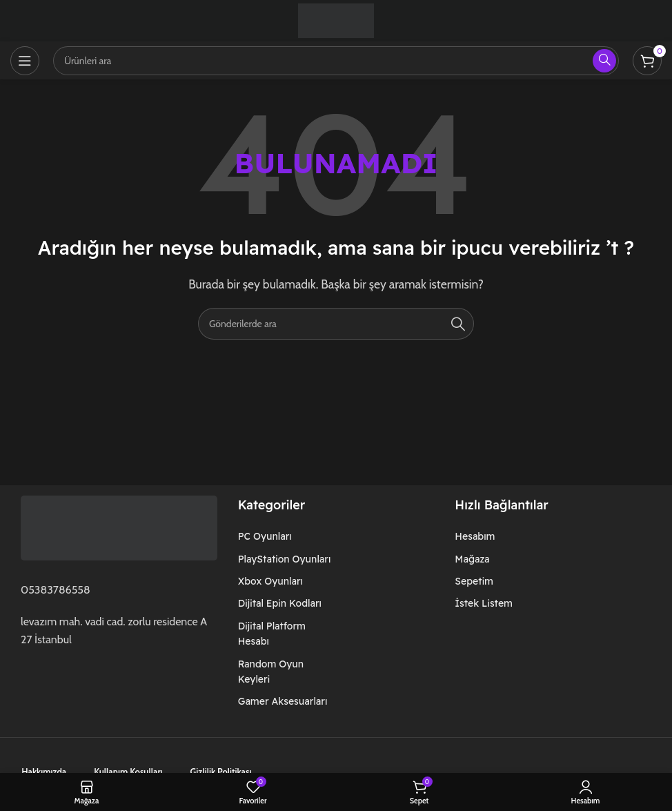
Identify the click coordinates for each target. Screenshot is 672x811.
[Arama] (336, 324)
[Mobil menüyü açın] (25, 61)
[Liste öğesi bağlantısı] (288, 536)
